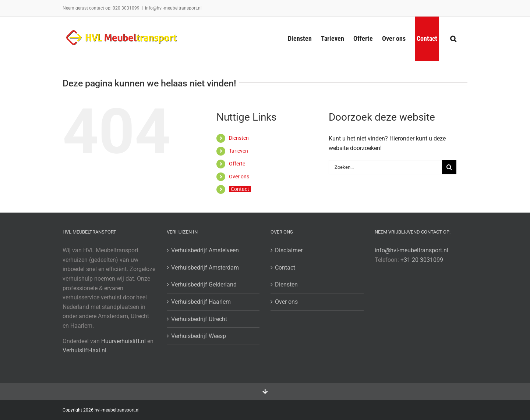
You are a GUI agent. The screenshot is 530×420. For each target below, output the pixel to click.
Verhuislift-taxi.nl (84, 350)
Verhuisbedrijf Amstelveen (205, 250)
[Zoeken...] (385, 167)
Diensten (239, 138)
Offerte (237, 164)
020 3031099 (126, 8)
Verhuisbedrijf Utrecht (199, 319)
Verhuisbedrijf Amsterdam (205, 268)
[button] (453, 39)
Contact (240, 189)
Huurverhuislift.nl (123, 341)
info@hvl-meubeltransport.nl (173, 8)
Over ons (239, 177)
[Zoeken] (449, 167)
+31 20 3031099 (422, 260)
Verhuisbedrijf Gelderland (204, 284)
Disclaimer (289, 250)
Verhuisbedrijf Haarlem (201, 302)
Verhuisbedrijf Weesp (199, 336)
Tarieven (239, 151)
